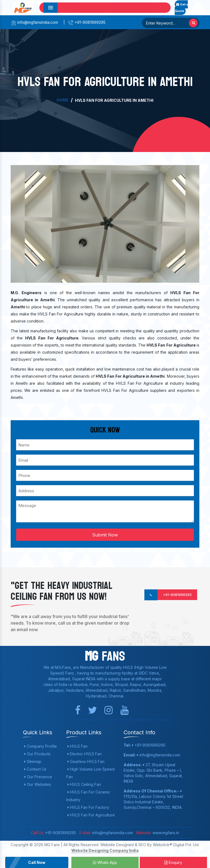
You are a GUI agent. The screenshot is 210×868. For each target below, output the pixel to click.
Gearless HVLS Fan (86, 761)
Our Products (37, 754)
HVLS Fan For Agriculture (91, 815)
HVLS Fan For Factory (88, 807)
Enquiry (173, 862)
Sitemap (33, 761)
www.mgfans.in (165, 833)
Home (63, 100)
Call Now (37, 862)
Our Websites (38, 784)
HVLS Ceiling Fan (84, 784)
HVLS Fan (78, 746)
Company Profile (41, 746)
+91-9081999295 (87, 22)
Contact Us (35, 769)
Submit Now (105, 535)
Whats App (105, 862)
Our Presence (38, 777)
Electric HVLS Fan (85, 754)
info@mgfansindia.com (34, 22)
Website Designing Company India (105, 850)
